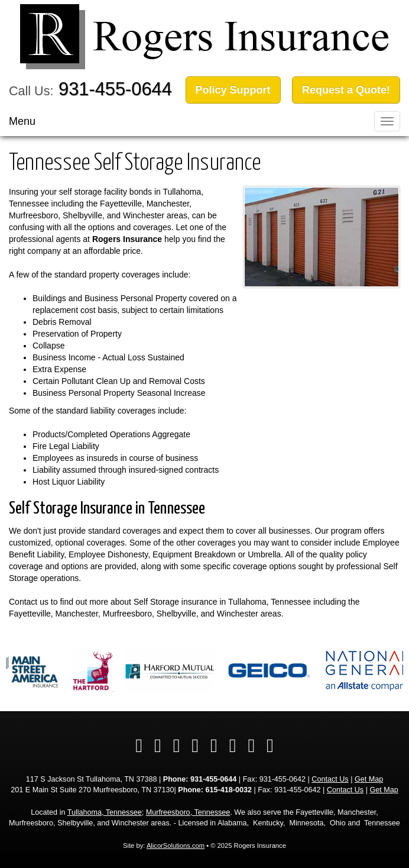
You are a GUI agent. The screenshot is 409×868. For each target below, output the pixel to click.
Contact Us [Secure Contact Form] (330, 779)
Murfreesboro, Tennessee (188, 812)
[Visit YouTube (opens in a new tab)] (214, 746)
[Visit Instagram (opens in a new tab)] (251, 746)
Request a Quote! (346, 90)
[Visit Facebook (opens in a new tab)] (139, 746)
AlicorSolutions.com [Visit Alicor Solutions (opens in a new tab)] (176, 846)
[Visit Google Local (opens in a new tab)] (233, 746)
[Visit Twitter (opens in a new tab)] (158, 746)
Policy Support (233, 90)
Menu (22, 121)
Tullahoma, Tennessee (105, 812)
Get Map (369, 779)
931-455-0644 (115, 89)
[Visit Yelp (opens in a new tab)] (195, 746)
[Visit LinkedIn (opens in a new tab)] (177, 746)
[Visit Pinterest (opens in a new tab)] (270, 746)
